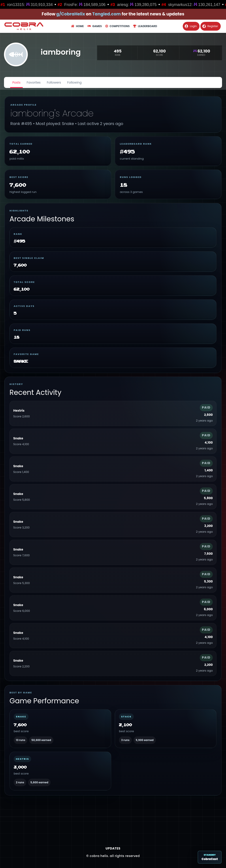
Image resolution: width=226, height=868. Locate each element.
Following (74, 82)
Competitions (117, 26)
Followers (54, 82)
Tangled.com (106, 14)
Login (191, 26)
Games (95, 26)
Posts (16, 82)
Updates (113, 848)
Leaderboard (145, 26)
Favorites (34, 82)
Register (210, 26)
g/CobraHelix (71, 14)
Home (77, 26)
